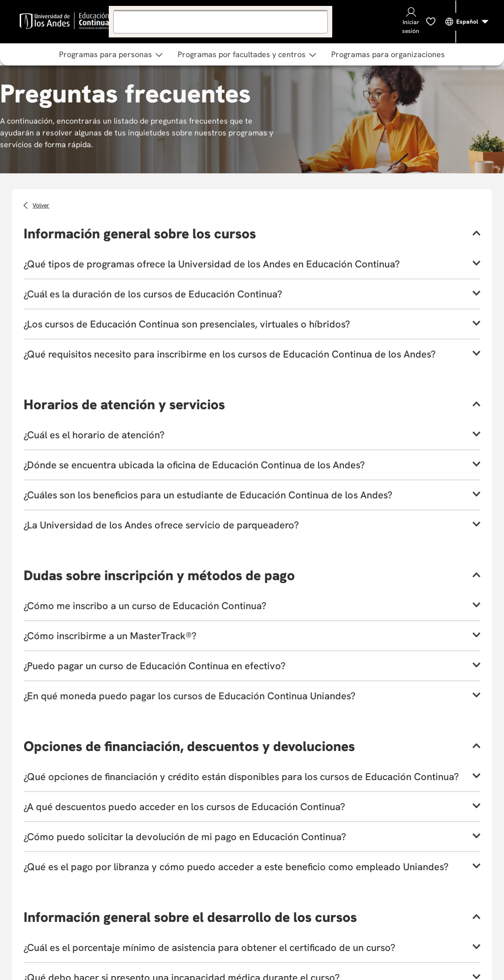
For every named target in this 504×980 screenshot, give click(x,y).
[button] (252, 233)
